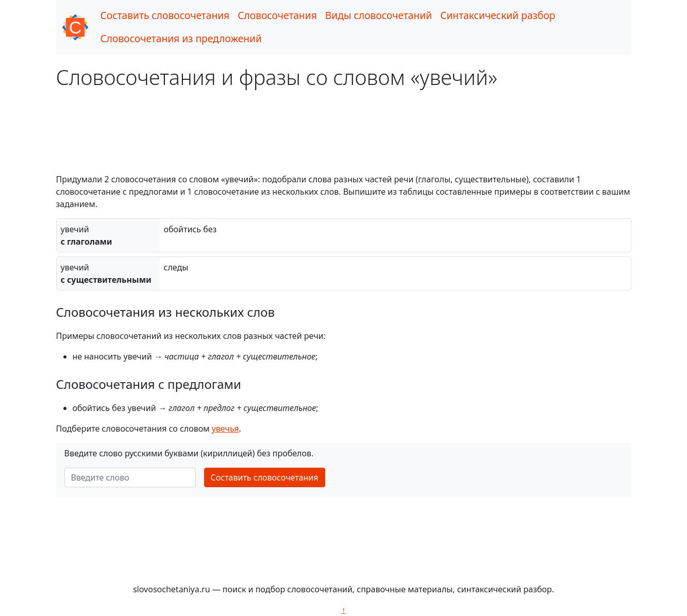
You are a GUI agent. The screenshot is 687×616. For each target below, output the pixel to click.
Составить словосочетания (165, 15)
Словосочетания (277, 15)
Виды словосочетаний (379, 15)
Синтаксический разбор (498, 15)
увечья (225, 429)
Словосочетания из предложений (181, 38)
